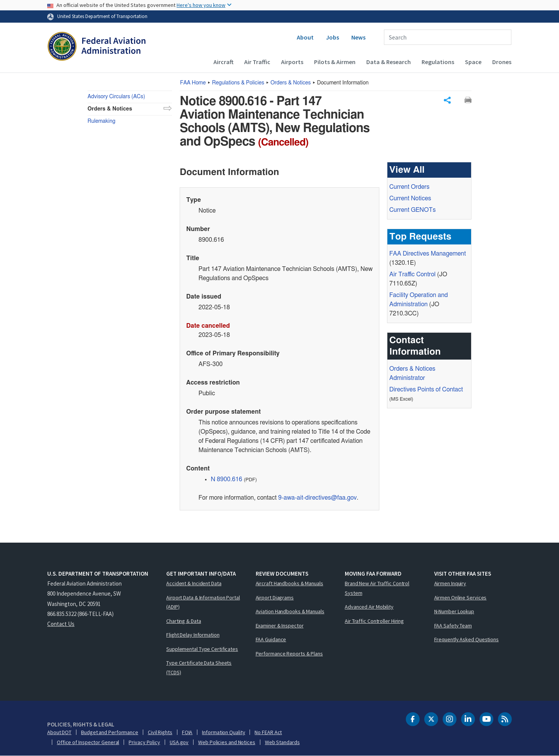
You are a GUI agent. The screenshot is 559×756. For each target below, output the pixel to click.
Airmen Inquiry (450, 583)
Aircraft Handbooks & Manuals (289, 583)
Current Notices (410, 198)
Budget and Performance (110, 732)
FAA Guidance (271, 639)
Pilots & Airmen (335, 62)
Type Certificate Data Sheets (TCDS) (199, 668)
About (305, 37)
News (358, 37)
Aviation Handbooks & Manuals (290, 611)
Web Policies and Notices (227, 742)
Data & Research (389, 62)
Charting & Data (184, 621)
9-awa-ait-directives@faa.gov (318, 498)
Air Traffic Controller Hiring (374, 621)
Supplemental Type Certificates (202, 649)
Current (413, 210)
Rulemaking (101, 121)
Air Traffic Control (412, 274)
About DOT (59, 732)
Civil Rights (160, 732)
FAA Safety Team (453, 626)
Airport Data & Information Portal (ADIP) (203, 602)
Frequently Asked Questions (466, 639)
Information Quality (223, 732)
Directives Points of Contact (426, 390)
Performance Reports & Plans (289, 654)
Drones (502, 62)
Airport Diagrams (275, 598)
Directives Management (428, 254)
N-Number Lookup (454, 611)
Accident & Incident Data (194, 583)
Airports (292, 62)
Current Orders (409, 187)
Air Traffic (257, 62)
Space (473, 62)
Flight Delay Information (193, 635)
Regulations (438, 62)
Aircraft (223, 62)
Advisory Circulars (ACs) (116, 97)
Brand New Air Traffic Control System (377, 588)
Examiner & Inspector (280, 626)
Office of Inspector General (88, 742)
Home (193, 83)
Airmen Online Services (461, 598)
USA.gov (179, 742)
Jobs (332, 37)
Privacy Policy (144, 742)
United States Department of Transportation (102, 16)
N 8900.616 (227, 479)
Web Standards (282, 742)
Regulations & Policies (238, 83)
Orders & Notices (291, 83)
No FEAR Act (268, 732)
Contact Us (61, 624)
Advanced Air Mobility (369, 607)
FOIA (187, 732)
